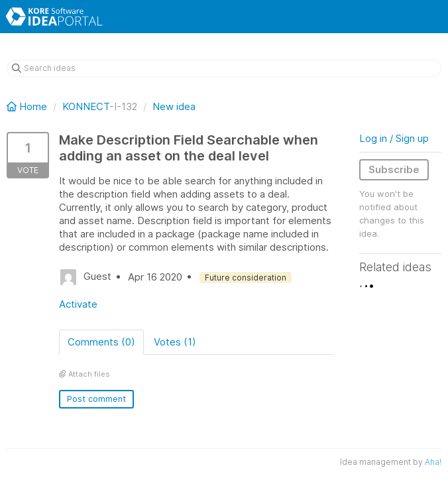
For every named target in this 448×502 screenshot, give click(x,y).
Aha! (433, 462)
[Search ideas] (224, 68)
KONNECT (86, 106)
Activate (78, 304)
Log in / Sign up (394, 138)
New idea (174, 106)
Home (28, 106)
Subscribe (394, 169)
